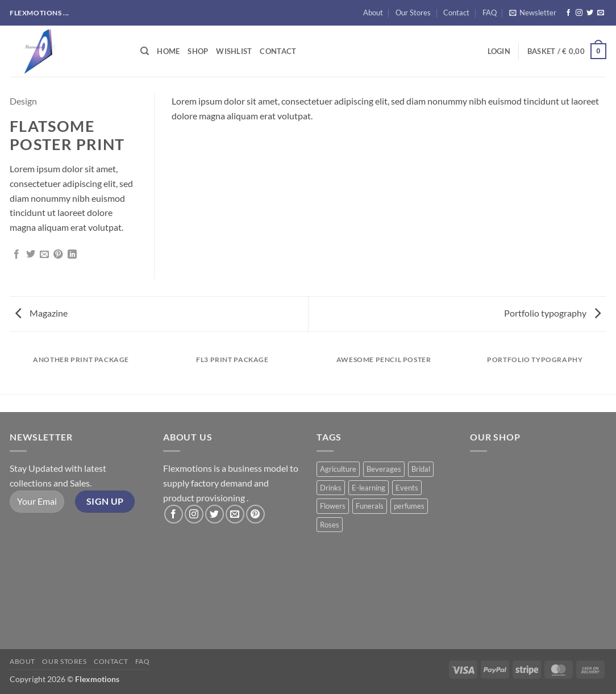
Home (168, 51)
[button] (533, 13)
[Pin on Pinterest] (58, 255)
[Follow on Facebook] (568, 13)
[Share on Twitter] (31, 255)
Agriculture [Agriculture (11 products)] (338, 469)
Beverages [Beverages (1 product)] (384, 469)
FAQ (490, 13)
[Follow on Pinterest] (255, 514)
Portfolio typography (552, 313)
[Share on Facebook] (16, 255)
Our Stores (413, 13)
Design (23, 101)
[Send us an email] (601, 13)
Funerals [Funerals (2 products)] (370, 506)
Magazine (41, 313)
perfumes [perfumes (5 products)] (409, 506)
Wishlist (234, 51)
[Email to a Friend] (44, 255)
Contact (456, 13)
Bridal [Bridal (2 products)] (421, 469)
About (373, 13)
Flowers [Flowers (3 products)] (333, 506)
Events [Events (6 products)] (407, 488)
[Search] (145, 51)
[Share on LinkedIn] (72, 255)
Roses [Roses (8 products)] (330, 525)
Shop (198, 51)
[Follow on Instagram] (579, 13)
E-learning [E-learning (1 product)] (369, 488)
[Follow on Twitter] (590, 13)
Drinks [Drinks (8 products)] (331, 488)
